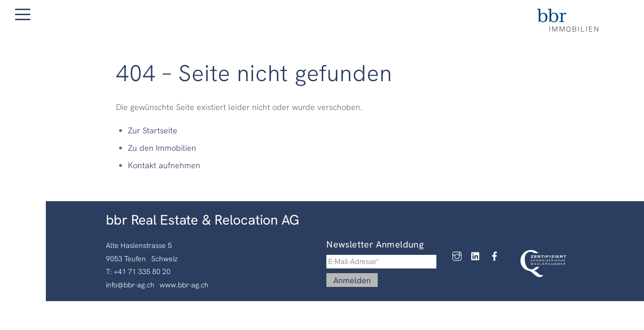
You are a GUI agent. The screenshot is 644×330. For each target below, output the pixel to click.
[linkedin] (478, 256)
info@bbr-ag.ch (130, 285)
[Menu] (23, 14)
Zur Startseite (153, 130)
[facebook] (497, 256)
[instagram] (459, 256)
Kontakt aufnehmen (164, 165)
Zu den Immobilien (162, 148)
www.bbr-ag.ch (184, 285)
